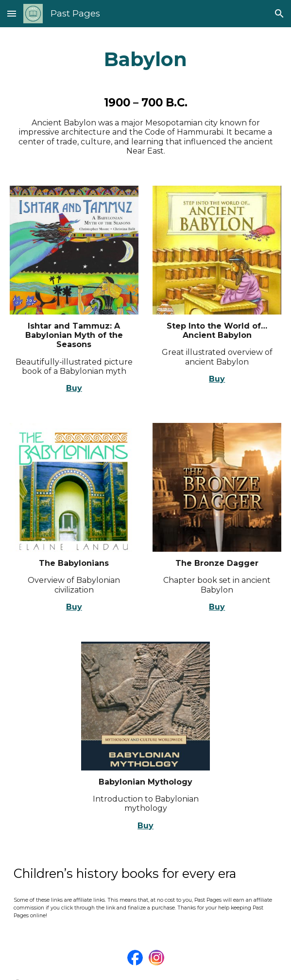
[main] (146, 59)
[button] (12, 13)
